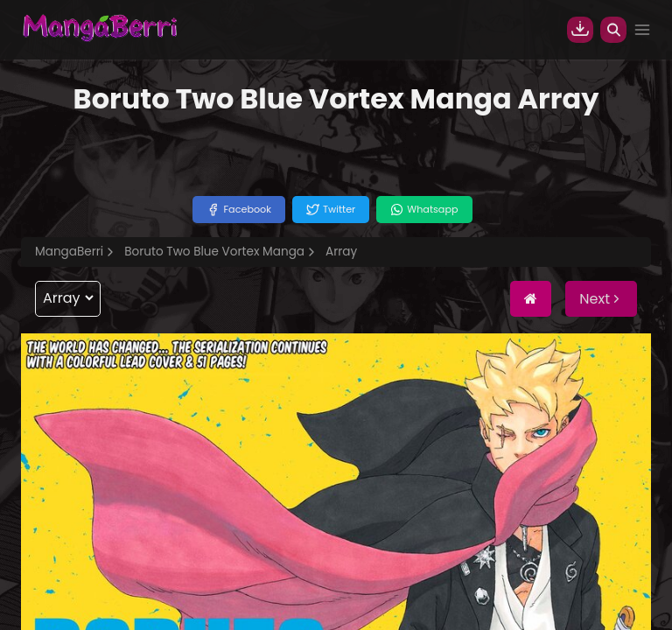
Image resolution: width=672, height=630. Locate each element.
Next (601, 299)
